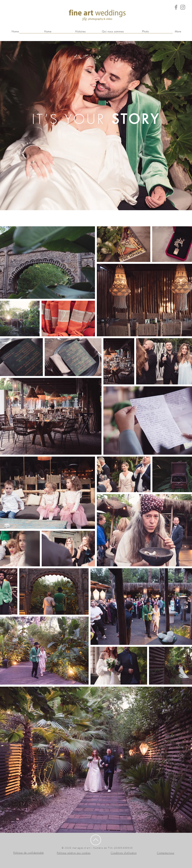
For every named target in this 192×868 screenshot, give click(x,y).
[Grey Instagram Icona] (183, 7)
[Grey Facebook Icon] (176, 7)
